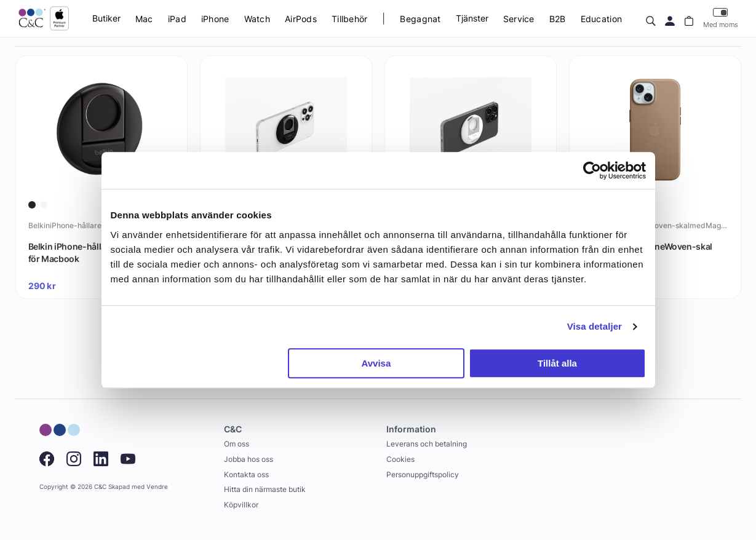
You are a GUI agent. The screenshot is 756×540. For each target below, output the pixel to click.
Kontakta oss (246, 474)
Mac (144, 19)
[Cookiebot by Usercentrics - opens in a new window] (592, 170)
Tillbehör (350, 19)
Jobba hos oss (249, 459)
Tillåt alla (557, 363)
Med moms (721, 18)
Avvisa (376, 363)
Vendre (157, 487)
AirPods (301, 19)
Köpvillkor (241, 505)
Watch (257, 19)
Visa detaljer (595, 326)
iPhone (215, 19)
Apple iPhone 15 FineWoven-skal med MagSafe (647, 252)
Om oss (237, 444)
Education (602, 19)
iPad (177, 19)
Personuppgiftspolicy (423, 474)
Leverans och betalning (427, 444)
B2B (558, 19)
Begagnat (420, 19)
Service (519, 19)
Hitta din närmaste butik (265, 489)
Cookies (400, 459)
